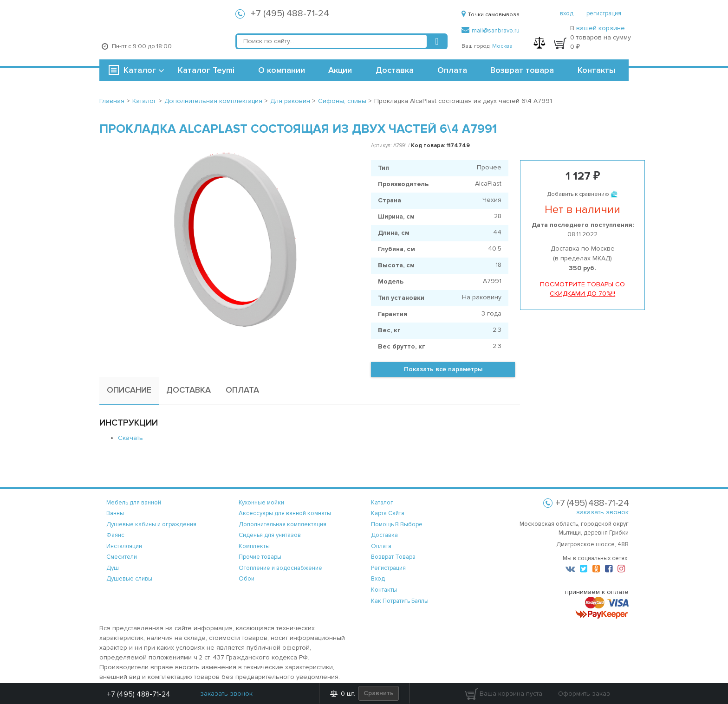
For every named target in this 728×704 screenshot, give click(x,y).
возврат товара (393, 557)
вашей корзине (601, 28)
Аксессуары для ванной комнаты (285, 513)
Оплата (452, 70)
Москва (502, 46)
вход (567, 13)
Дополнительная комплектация (283, 524)
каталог (382, 503)
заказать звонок (602, 512)
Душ (113, 568)
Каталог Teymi (206, 70)
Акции (340, 70)
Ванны (115, 513)
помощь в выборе (397, 524)
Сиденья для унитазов (270, 535)
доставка (384, 535)
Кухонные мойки (261, 503)
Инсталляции (124, 546)
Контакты (596, 70)
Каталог (140, 70)
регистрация (604, 13)
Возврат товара (522, 70)
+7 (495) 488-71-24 (290, 13)
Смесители (122, 557)
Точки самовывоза (491, 15)
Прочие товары (260, 557)
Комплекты (254, 546)
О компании (282, 70)
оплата (381, 546)
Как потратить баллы (400, 601)
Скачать (130, 438)
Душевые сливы (129, 579)
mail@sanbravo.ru (491, 31)
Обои (247, 579)
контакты (384, 590)
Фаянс (115, 535)
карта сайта (388, 513)
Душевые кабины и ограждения (151, 524)
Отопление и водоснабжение (280, 568)
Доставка (395, 70)
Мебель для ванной (134, 503)
